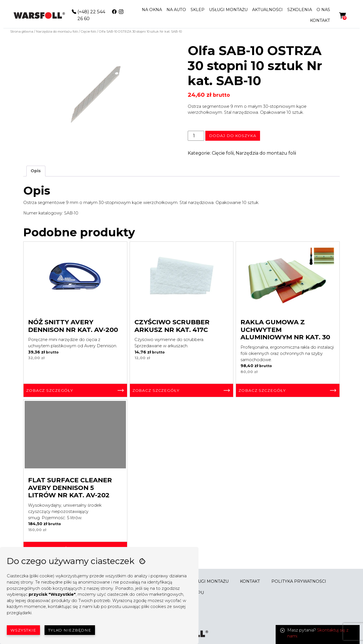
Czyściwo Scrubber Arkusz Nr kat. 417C (172, 326)
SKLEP (198, 10)
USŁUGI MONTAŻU (228, 10)
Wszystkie (23, 630)
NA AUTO (176, 10)
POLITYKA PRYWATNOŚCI (299, 581)
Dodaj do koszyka (233, 136)
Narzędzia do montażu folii (57, 31)
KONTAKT (320, 20)
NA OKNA (152, 10)
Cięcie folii (88, 31)
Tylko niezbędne (70, 630)
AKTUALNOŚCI (267, 10)
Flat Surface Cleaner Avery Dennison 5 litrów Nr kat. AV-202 (70, 488)
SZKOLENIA (300, 10)
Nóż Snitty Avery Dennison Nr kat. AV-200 (73, 326)
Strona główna (22, 31)
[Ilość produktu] (196, 136)
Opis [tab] (36, 171)
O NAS (323, 10)
